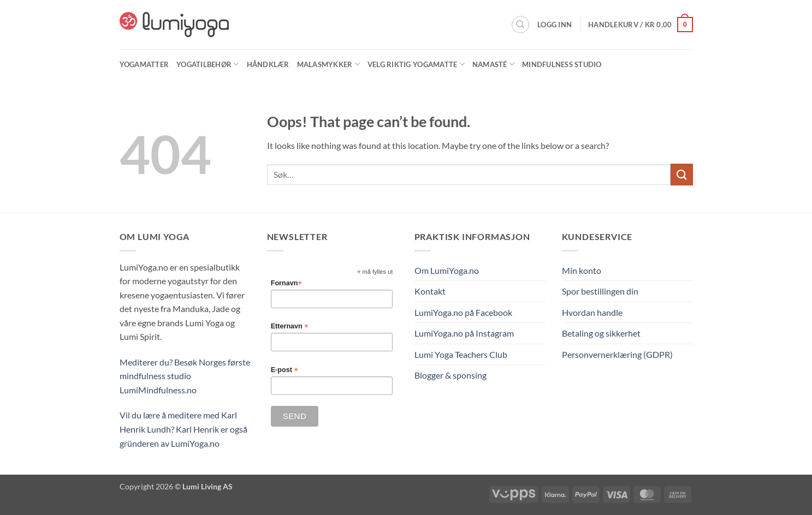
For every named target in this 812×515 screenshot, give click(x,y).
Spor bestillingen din (600, 291)
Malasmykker (328, 64)
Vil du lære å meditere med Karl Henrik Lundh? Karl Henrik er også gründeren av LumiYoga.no (183, 429)
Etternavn (290, 327)
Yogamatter (144, 64)
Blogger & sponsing (451, 375)
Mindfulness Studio (562, 64)
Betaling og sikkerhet (601, 333)
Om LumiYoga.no (447, 270)
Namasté (493, 64)
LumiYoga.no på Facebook (463, 312)
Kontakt (430, 291)
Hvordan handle (592, 312)
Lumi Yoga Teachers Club (461, 354)
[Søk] (520, 25)
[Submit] (681, 174)
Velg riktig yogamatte (416, 64)
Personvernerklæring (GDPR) (617, 354)
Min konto (582, 270)
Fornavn (286, 283)
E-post (285, 370)
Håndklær (268, 64)
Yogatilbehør (208, 64)
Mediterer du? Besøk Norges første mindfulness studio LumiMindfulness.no (185, 376)
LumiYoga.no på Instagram (464, 333)
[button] (555, 25)
